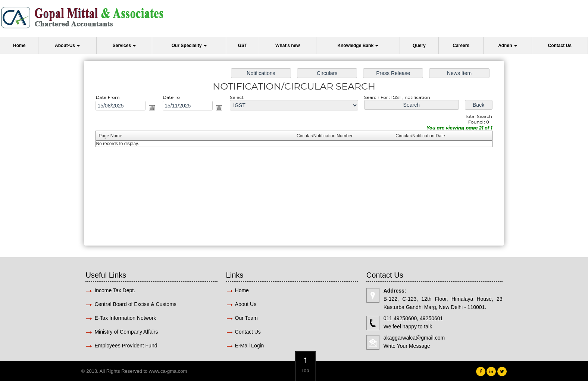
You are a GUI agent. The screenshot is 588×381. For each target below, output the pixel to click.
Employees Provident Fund (126, 346)
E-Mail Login (250, 346)
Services (124, 46)
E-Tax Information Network (125, 318)
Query (419, 46)
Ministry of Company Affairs (126, 332)
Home (19, 46)
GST (243, 46)
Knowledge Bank (358, 46)
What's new (288, 46)
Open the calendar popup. (152, 107)
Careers (461, 46)
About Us (246, 304)
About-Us (67, 46)
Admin (508, 46)
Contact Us (560, 46)
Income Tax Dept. (115, 290)
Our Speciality (189, 46)
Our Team (246, 318)
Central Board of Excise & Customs (135, 304)
